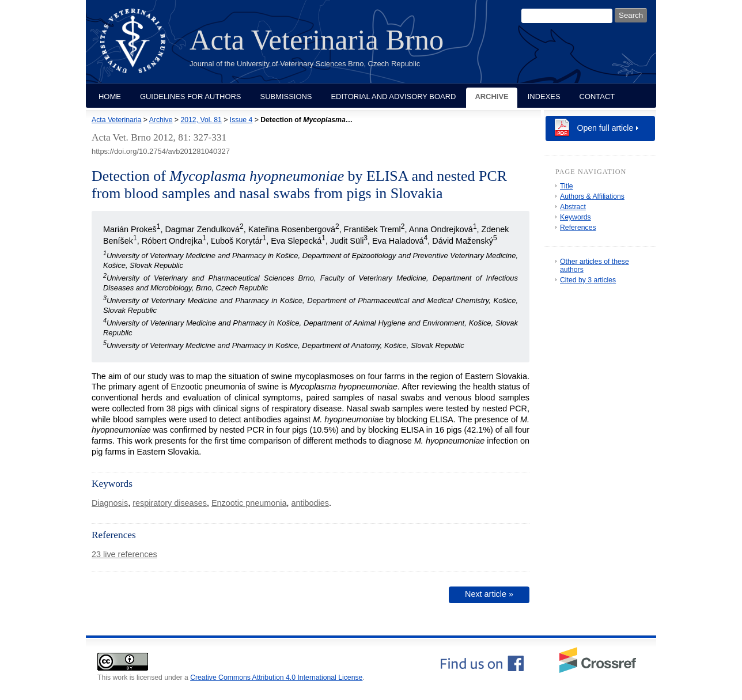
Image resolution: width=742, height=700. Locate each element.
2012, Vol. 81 (201, 120)
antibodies (310, 503)
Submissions (286, 97)
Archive (491, 97)
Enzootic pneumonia (249, 503)
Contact (597, 97)
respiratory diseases (170, 503)
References (578, 228)
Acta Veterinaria (116, 120)
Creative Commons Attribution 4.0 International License (276, 678)
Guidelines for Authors (191, 97)
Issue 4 (241, 120)
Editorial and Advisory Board (393, 97)
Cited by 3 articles (588, 280)
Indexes (544, 97)
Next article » (489, 594)
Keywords (576, 217)
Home (110, 97)
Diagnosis (110, 503)
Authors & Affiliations (592, 196)
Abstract (573, 207)
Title (567, 186)
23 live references (124, 554)
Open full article (605, 128)
